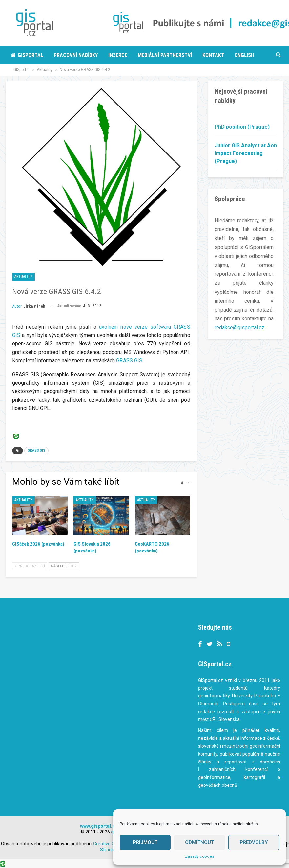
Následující (64, 566)
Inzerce (118, 55)
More (241, 55)
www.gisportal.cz (99, 826)
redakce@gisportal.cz (239, 328)
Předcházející (30, 566)
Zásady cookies (200, 856)
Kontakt (213, 55)
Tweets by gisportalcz (128, 628)
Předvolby (254, 842)
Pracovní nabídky (76, 55)
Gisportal (27, 55)
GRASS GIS (129, 360)
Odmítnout (199, 842)
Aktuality (23, 277)
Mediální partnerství (165, 55)
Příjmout (145, 842)
